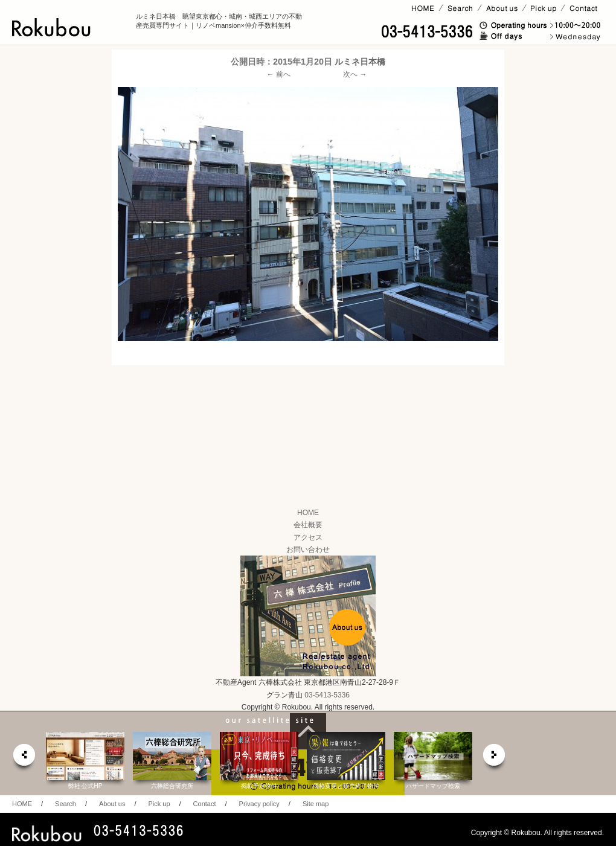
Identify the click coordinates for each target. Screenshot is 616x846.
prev (24, 758)
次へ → (355, 74)
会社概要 (308, 525)
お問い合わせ (308, 550)
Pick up (159, 804)
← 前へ (279, 74)
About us (112, 804)
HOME (308, 513)
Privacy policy (259, 804)
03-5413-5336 (327, 695)
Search (66, 804)
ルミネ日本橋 (360, 62)
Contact (205, 804)
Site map (316, 804)
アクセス (308, 537)
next (495, 758)
